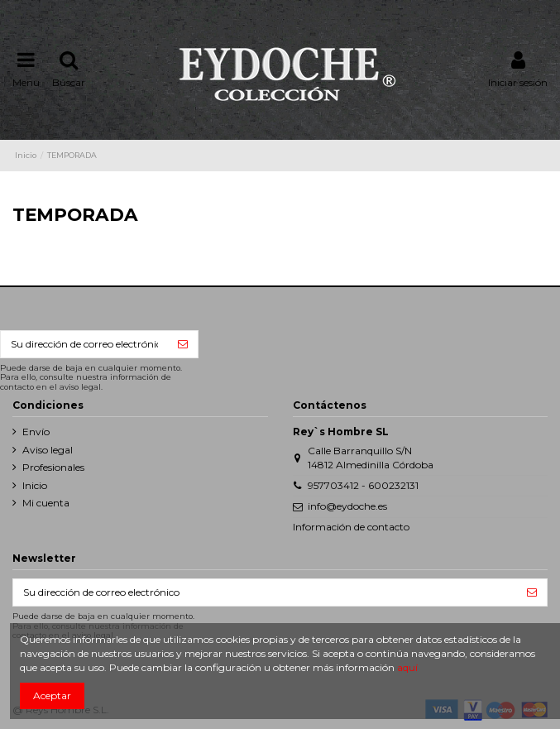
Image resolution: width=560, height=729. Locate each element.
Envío (36, 432)
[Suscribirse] (183, 344)
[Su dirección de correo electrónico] (84, 344)
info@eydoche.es (347, 506)
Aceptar (52, 695)
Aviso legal (48, 450)
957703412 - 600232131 (363, 485)
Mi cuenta (46, 503)
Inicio (35, 485)
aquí (407, 667)
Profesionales (53, 467)
